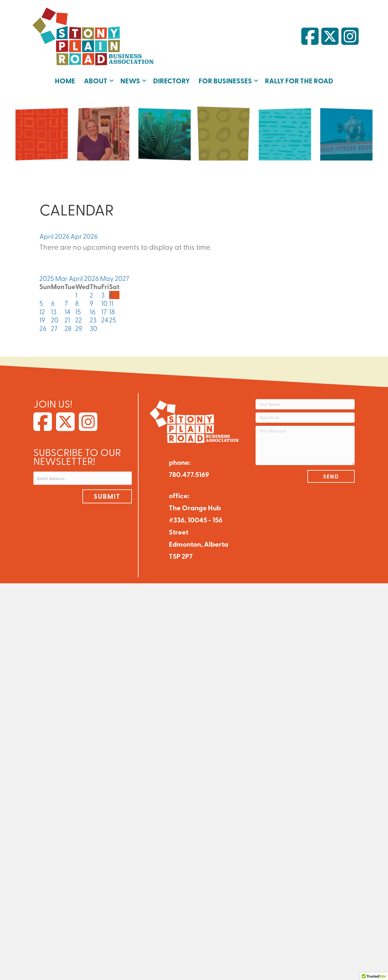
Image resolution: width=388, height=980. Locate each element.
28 (68, 328)
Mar (62, 278)
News (130, 80)
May (107, 278)
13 (54, 312)
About (96, 80)
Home (65, 80)
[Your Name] (305, 404)
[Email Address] (83, 478)
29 (79, 328)
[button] (112, 81)
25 (113, 320)
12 (42, 312)
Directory (171, 80)
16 (93, 312)
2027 (122, 278)
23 (93, 320)
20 (55, 320)
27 (54, 328)
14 (67, 312)
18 (112, 312)
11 (111, 303)
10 (104, 303)
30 (94, 328)
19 (42, 320)
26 (43, 328)
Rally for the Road (299, 80)
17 (104, 312)
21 (67, 320)
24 (105, 320)
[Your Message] (305, 445)
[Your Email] (305, 418)
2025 (47, 278)
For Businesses (225, 80)
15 (78, 312)
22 (79, 320)
